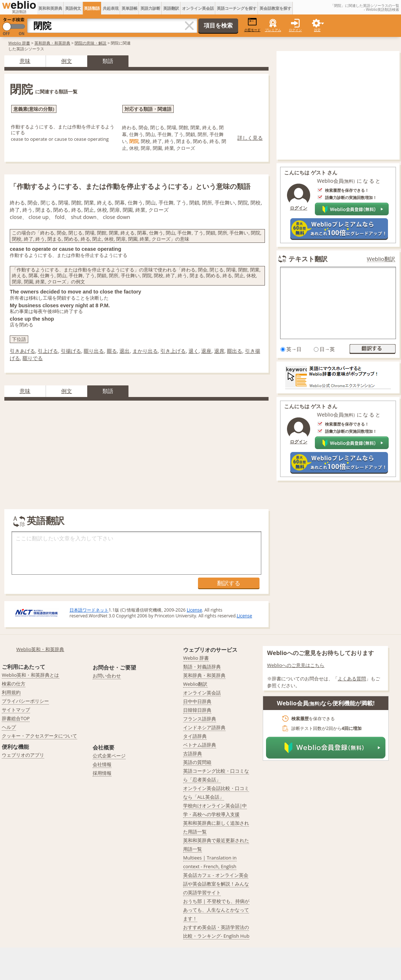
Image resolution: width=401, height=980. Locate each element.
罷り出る (94, 351)
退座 (206, 351)
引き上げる (173, 351)
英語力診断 (150, 8)
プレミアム (273, 30)
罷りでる (33, 358)
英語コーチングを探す (237, 8)
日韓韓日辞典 (197, 710)
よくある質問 (352, 679)
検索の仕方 (14, 684)
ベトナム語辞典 (200, 745)
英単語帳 (130, 8)
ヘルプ (9, 727)
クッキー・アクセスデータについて (39, 736)
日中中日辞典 (197, 701)
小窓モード (252, 25)
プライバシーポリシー (25, 701)
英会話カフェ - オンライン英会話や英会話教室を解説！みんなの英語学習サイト (216, 884)
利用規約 (11, 692)
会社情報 (102, 764)
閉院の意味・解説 (90, 43)
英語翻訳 (171, 8)
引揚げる (71, 351)
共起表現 (111, 8)
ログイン (295, 30)
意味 (25, 61)
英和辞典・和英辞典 (52, 43)
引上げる (48, 351)
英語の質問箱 (197, 762)
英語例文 (73, 8)
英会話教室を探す (275, 8)
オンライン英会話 (198, 8)
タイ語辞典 (195, 736)
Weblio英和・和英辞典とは (31, 675)
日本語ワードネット (89, 610)
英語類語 (92, 8)
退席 (219, 351)
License (194, 610)
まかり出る (145, 351)
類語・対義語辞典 (202, 667)
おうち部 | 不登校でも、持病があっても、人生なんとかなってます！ (216, 910)
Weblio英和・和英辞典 (40, 649)
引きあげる (22, 351)
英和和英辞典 (50, 8)
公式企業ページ (109, 756)
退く (194, 351)
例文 (67, 61)
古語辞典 (193, 753)
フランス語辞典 (200, 719)
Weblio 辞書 (19, 43)
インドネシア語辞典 (204, 727)
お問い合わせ (107, 676)
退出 (124, 351)
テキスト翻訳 (308, 259)
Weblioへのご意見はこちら (296, 665)
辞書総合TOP (16, 718)
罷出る (235, 351)
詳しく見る (250, 138)
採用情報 (102, 773)
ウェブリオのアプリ (23, 755)
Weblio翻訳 (381, 259)
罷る (112, 351)
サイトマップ (16, 710)
